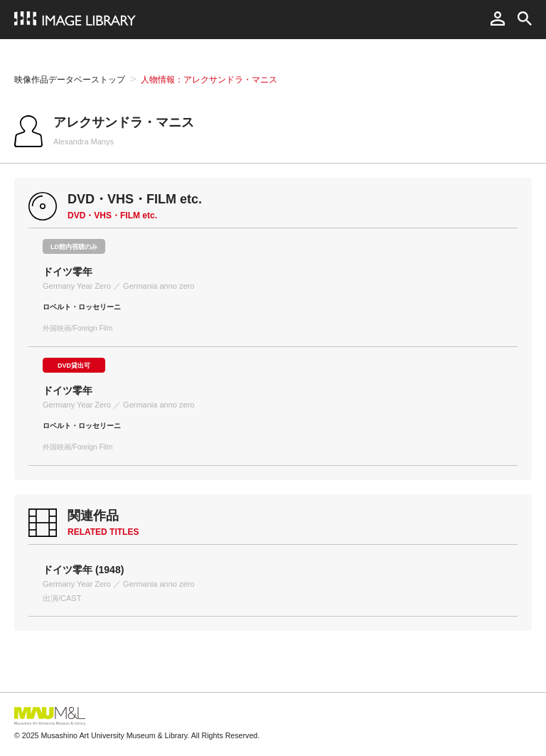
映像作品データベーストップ (70, 80)
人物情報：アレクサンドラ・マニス (209, 80)
